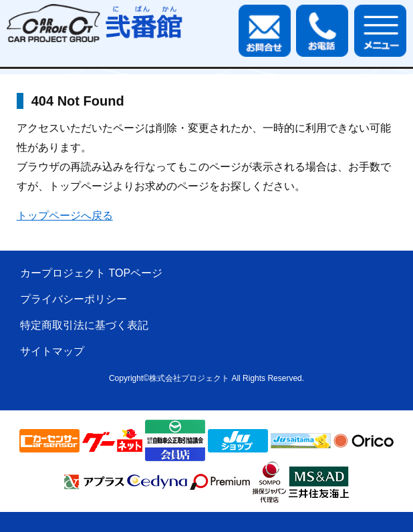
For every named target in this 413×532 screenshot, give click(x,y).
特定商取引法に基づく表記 (84, 325)
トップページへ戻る (65, 216)
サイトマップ (52, 351)
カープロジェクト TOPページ (91, 273)
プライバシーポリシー (74, 299)
